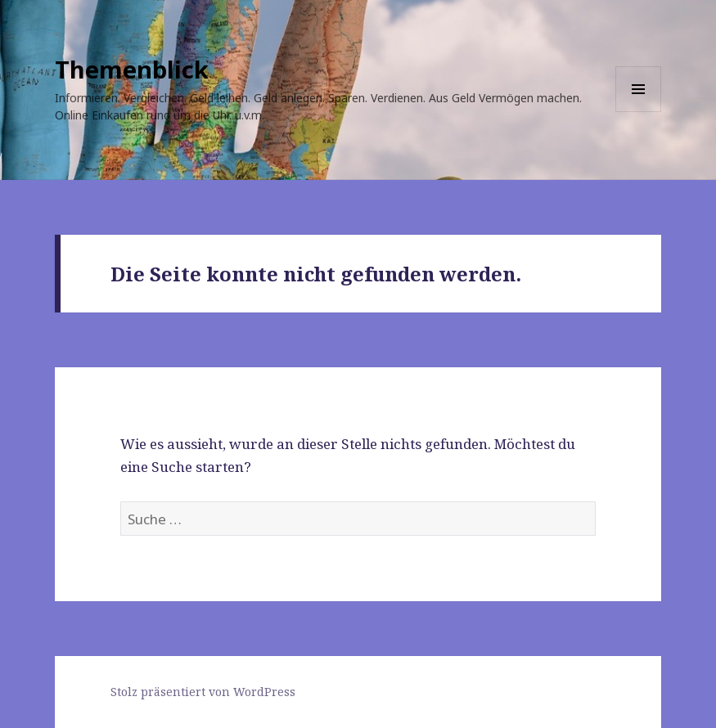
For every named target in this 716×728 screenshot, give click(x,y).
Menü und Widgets (639, 112)
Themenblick (132, 69)
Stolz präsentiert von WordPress (203, 692)
